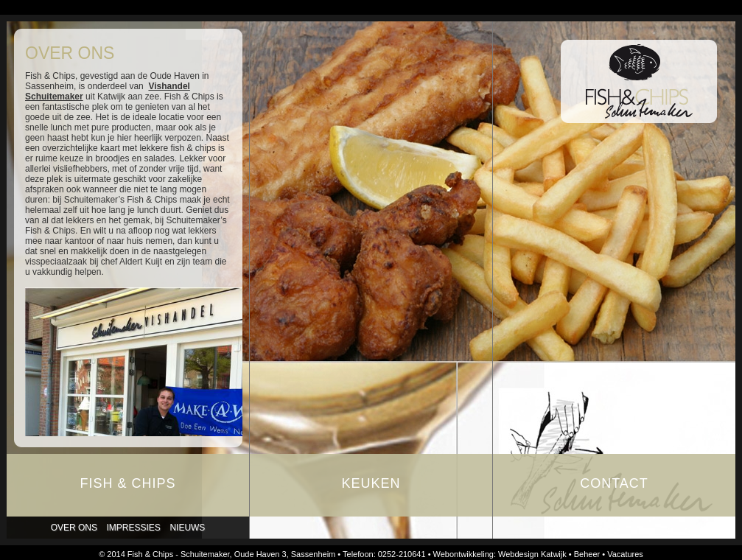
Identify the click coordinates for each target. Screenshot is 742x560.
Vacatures (625, 554)
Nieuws (187, 528)
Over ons (74, 528)
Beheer (587, 554)
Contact (614, 483)
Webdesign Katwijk (532, 554)
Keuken (371, 483)
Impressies (134, 528)
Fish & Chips (127, 483)
